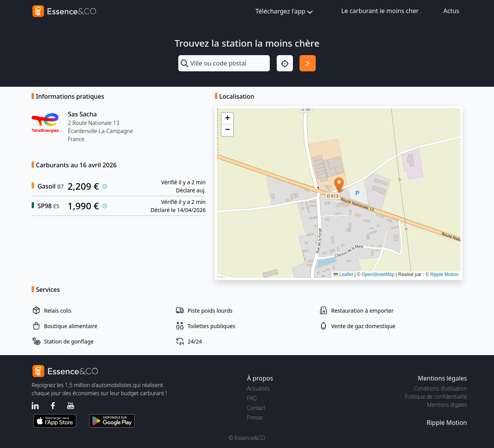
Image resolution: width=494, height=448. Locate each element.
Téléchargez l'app (285, 12)
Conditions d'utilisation (440, 388)
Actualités (258, 388)
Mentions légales (447, 405)
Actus (451, 11)
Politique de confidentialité (436, 397)
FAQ (252, 398)
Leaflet (343, 275)
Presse (255, 417)
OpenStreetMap (378, 275)
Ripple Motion (444, 275)
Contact (256, 408)
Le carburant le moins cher (380, 11)
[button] (339, 185)
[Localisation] (285, 63)
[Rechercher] (308, 63)
